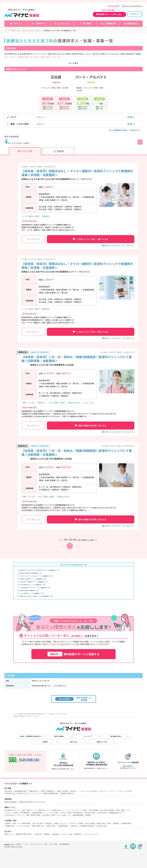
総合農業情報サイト (39, 813)
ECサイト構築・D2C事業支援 (72, 813)
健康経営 (47, 834)
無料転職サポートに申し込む (109, 14)
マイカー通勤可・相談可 (31, 216)
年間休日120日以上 (74, 403)
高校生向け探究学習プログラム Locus (32, 802)
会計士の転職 (90, 823)
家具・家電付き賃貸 (33, 815)
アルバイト (104, 791)
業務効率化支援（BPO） (24, 834)
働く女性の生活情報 (107, 810)
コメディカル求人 (23, 826)
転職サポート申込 (102, 742)
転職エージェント (60, 823)
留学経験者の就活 (21, 791)
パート (112, 791)
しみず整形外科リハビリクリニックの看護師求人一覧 (35, 588)
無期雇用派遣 (63, 826)
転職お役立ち (133, 24)
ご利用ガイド (41, 24)
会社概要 (18, 844)
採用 (46, 844)
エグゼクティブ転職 (76, 823)
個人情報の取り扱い (116, 736)
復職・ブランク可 (29, 403)
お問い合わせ (73, 742)
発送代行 (38, 834)
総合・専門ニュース (29, 810)
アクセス (26, 844)
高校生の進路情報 (10, 802)
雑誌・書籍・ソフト (124, 810)
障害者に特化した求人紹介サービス (18, 794)
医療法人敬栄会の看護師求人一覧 (29, 590)
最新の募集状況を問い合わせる (91, 426)
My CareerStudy (90, 813)
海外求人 (73, 791)
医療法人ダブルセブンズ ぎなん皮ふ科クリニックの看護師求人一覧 (39, 570)
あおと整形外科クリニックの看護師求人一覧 (32, 585)
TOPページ (18, 24)
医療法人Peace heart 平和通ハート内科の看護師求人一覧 (36, 596)
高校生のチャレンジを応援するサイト (51, 810)
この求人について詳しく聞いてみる (91, 239)
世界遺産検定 (25, 813)
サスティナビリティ (36, 844)
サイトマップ (88, 736)
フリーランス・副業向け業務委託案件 (45, 794)
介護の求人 (74, 826)
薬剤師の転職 (126, 823)
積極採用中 (46, 216)
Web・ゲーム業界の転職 (21, 823)
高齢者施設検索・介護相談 (82, 815)
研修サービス (9, 834)
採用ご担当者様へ (114, 6)
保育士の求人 (51, 826)
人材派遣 (7, 823)
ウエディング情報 (12, 813)
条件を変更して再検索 (74, 699)
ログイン (134, 14)
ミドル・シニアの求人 (125, 791)
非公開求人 (19, 143)
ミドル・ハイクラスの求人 (88, 791)
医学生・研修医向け (48, 791)
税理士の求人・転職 (104, 823)
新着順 (59, 151)
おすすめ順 (25, 151)
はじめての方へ (64, 24)
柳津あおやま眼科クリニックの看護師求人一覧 (33, 579)
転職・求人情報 (62, 791)
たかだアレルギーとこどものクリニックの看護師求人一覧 (36, 576)
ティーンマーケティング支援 (76, 810)
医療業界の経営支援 (87, 826)
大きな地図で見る (60, 686)
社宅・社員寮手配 (75, 834)
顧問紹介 (116, 823)
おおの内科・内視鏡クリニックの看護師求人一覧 (34, 582)
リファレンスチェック (91, 834)
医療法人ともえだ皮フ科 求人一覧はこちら (119, 245)
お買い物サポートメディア (15, 815)
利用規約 (45, 742)
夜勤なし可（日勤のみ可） (40, 352)
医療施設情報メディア (117, 813)
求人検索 (87, 24)
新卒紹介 (49, 823)
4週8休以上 (41, 403)
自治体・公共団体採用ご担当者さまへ (31, 736)
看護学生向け (34, 791)
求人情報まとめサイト (12, 810)
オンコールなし (89, 403)
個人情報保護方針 (65, 844)
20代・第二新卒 (38, 823)
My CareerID (102, 813)
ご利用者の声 (110, 24)
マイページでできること (134, 6)
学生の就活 (8, 791)
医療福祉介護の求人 (68, 794)
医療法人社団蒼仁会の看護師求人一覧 (30, 573)
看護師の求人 (10, 826)
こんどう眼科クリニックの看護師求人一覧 (32, 593)
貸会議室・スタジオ (60, 834)
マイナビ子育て (54, 813)
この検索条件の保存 (119, 130)
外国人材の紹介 (102, 826)
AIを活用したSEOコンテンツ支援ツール (56, 815)
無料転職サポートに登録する (73, 654)
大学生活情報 (93, 810)
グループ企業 (53, 844)
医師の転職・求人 (38, 826)
